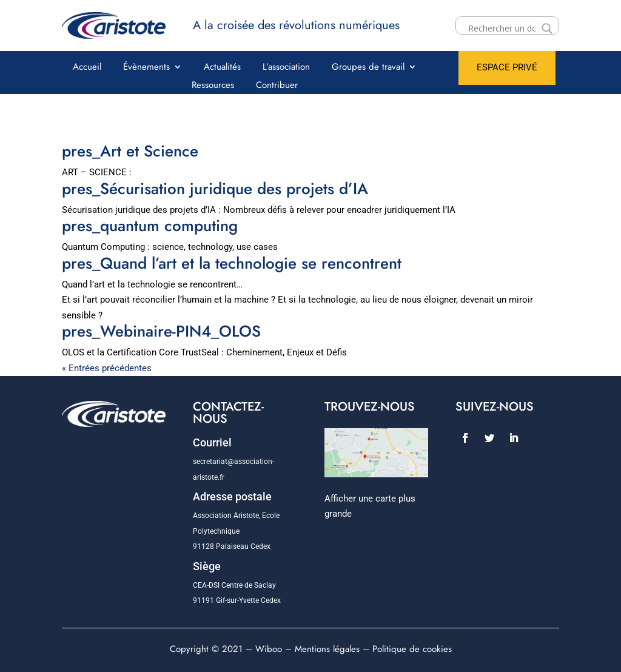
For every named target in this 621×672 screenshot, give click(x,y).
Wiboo (269, 649)
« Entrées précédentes (107, 368)
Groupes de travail (368, 68)
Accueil (87, 68)
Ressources (213, 86)
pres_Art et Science (130, 151)
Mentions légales (327, 649)
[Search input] (502, 29)
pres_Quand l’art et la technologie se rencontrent (232, 263)
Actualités (222, 68)
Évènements (146, 68)
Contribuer (277, 86)
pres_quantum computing (150, 226)
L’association (286, 68)
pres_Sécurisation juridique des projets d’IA (215, 189)
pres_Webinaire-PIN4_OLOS (161, 331)
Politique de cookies (412, 649)
